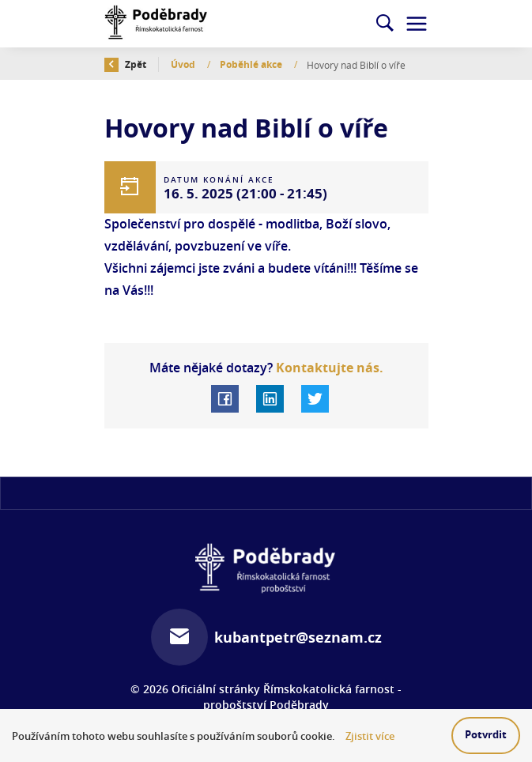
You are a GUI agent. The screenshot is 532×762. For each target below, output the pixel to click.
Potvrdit (486, 734)
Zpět (125, 64)
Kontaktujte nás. (328, 367)
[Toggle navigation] (417, 24)
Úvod (184, 64)
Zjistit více (370, 736)
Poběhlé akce (252, 64)
